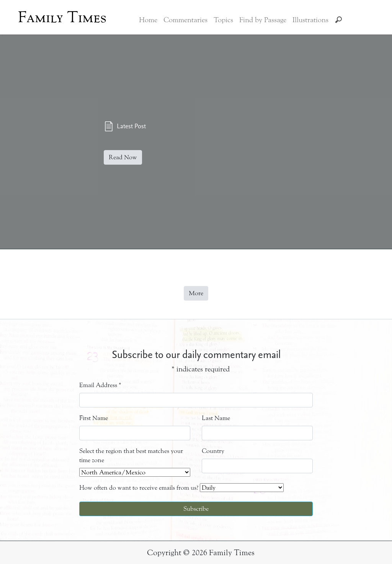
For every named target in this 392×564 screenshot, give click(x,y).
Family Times (62, 17)
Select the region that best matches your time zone (131, 455)
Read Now (123, 157)
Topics (223, 20)
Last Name (216, 418)
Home (148, 20)
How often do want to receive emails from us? (139, 488)
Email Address (100, 385)
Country (213, 451)
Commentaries (185, 20)
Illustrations (310, 20)
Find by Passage (263, 20)
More (196, 293)
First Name (94, 418)
